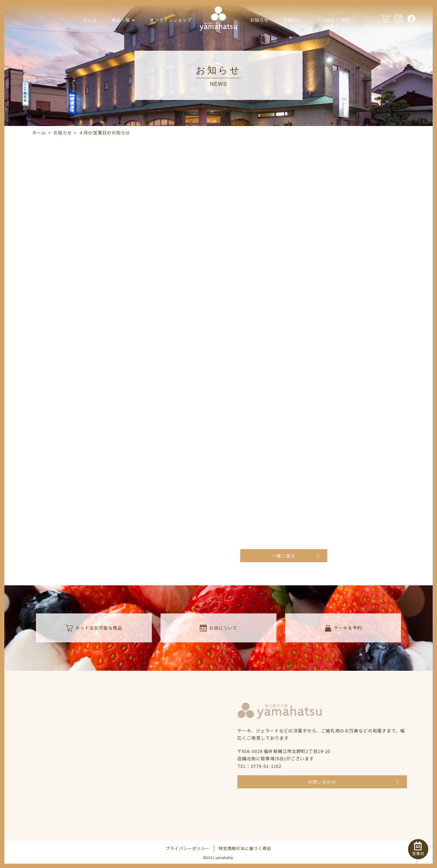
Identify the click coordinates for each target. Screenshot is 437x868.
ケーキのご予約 (333, 20)
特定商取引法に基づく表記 (245, 848)
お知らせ (260, 20)
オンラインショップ (171, 20)
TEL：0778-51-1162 (259, 766)
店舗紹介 (293, 20)
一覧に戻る (284, 556)
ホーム (90, 20)
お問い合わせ (322, 782)
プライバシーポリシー (188, 848)
